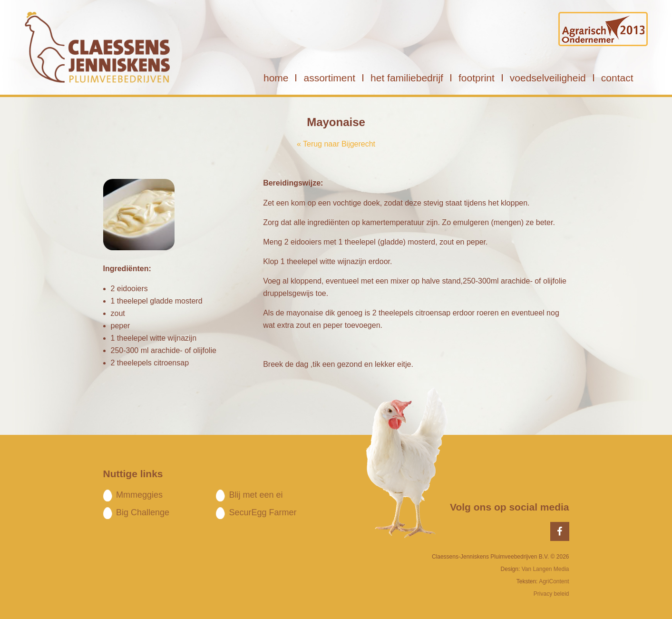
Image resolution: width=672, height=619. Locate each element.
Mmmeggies (139, 495)
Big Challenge (143, 512)
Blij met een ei (256, 495)
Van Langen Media (545, 569)
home (276, 78)
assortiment (329, 78)
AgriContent (554, 581)
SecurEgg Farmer (263, 512)
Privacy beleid (551, 594)
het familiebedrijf (407, 78)
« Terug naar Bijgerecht (336, 144)
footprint (477, 78)
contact (617, 78)
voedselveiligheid (548, 78)
